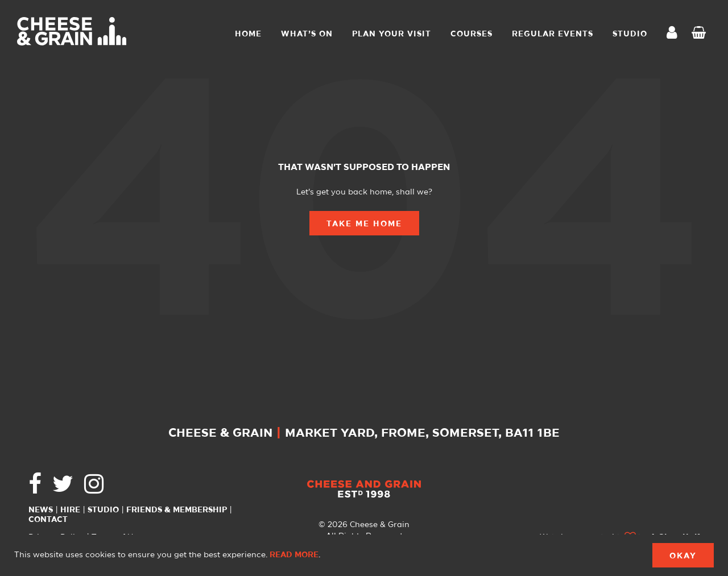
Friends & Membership (177, 510)
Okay (683, 556)
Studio (103, 510)
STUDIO (630, 34)
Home (248, 34)
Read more (294, 555)
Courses (471, 34)
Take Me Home (364, 224)
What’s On (307, 34)
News (41, 510)
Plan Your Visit (392, 34)
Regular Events (553, 34)
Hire (70, 510)
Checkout (701, 34)
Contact (48, 520)
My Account (675, 34)
